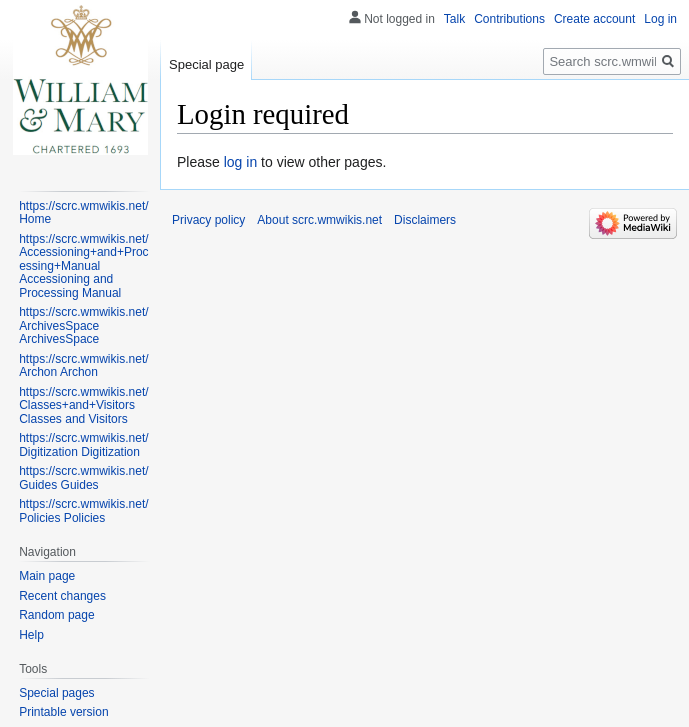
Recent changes (62, 596)
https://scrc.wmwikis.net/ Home (83, 213)
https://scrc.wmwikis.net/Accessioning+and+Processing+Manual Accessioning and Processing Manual (83, 266)
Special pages (56, 693)
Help (31, 635)
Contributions (509, 19)
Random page (56, 615)
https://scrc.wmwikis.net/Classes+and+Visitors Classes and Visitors (83, 405)
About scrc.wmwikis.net (319, 220)
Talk (454, 19)
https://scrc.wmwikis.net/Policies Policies (83, 511)
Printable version (63, 712)
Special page (206, 64)
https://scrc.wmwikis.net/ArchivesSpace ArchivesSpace (83, 325)
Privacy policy (208, 220)
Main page (47, 576)
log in (240, 162)
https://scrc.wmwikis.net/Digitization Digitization (83, 445)
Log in (660, 19)
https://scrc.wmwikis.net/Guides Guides (83, 478)
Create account (594, 19)
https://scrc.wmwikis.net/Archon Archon (83, 366)
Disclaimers (425, 220)
